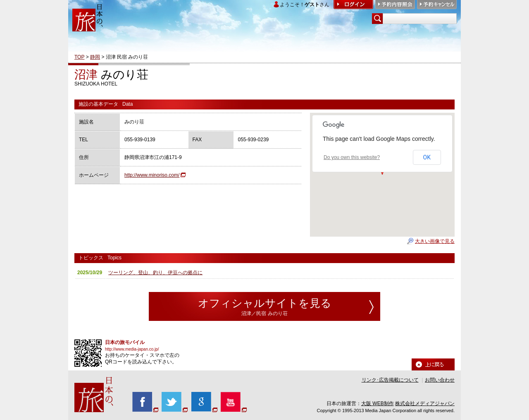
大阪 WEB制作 (378, 403)
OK (427, 157)
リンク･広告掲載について (390, 380)
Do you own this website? (352, 157)
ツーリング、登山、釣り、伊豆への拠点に (155, 273)
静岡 (95, 57)
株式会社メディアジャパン (425, 403)
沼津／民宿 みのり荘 (264, 313)
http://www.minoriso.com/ (152, 175)
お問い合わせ (440, 380)
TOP (79, 57)
